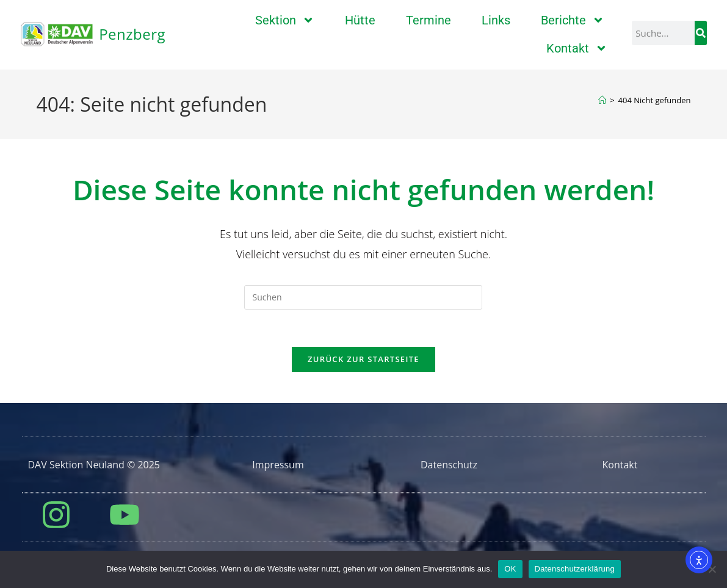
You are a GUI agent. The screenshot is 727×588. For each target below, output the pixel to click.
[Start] (602, 100)
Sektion (285, 20)
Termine (429, 20)
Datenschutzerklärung (575, 569)
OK (510, 569)
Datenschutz (449, 465)
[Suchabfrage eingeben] (363, 297)
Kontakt (577, 48)
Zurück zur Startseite (364, 359)
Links (496, 20)
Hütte (360, 20)
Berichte (573, 20)
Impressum (278, 465)
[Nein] (712, 569)
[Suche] (701, 33)
